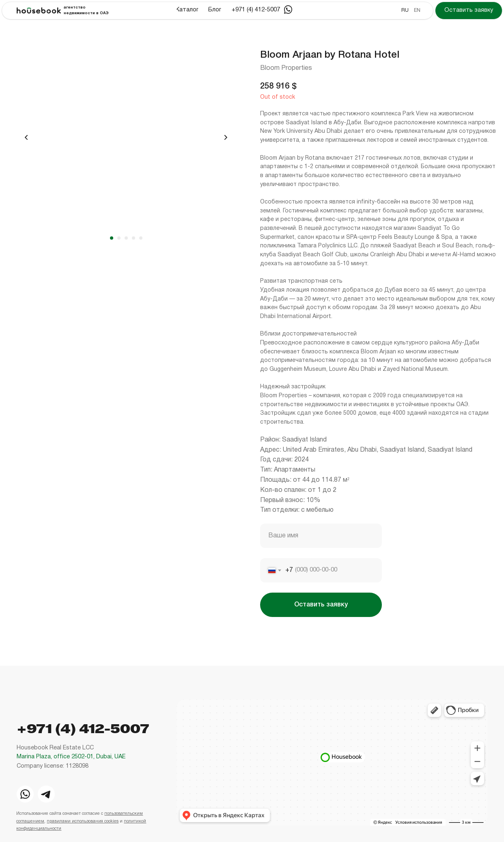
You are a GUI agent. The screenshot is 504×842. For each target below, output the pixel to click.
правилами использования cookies (83, 821)
